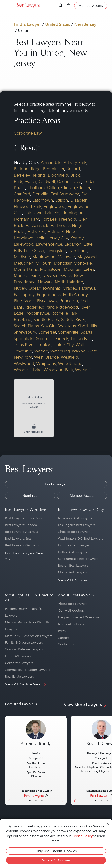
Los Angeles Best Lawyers (77, 525)
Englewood (55, 207)
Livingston (56, 250)
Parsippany (24, 294)
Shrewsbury (25, 332)
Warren (41, 351)
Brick (75, 175)
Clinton (68, 188)
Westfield (70, 357)
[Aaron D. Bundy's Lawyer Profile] (36, 735)
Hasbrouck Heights (68, 225)
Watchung (60, 351)
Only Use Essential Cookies (56, 851)
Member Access (82, 496)
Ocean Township (45, 288)
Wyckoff (83, 370)
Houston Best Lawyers (74, 545)
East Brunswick (65, 194)
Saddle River (73, 320)
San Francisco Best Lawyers (78, 559)
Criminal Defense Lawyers (24, 649)
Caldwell (47, 181)
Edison (62, 200)
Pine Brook (24, 301)
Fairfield (52, 213)
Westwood (24, 364)
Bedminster (54, 169)
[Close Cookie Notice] (108, 823)
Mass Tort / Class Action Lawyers (29, 636)
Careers (64, 638)
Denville (40, 194)
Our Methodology (71, 611)
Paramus (87, 288)
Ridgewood (67, 307)
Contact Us (66, 644)
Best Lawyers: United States (25, 518)
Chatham (36, 188)
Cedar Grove (69, 181)
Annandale (51, 163)
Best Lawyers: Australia (22, 532)
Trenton (44, 345)
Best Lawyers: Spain (19, 538)
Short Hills (87, 326)
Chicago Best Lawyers (74, 532)
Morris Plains (26, 269)
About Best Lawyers (73, 604)
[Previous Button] (8, 760)
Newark (45, 282)
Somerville (68, 332)
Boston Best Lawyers (73, 566)
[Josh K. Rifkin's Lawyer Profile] (34, 403)
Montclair (63, 263)
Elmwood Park (28, 207)
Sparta (86, 332)
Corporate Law (28, 133)
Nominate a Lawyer (73, 624)
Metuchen (24, 263)
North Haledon (69, 282)
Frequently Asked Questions (79, 617)
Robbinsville (37, 313)
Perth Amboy (75, 294)
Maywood (87, 257)
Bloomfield (58, 175)
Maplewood (44, 257)
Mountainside (27, 276)
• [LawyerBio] (36, 801)
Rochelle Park (64, 313)
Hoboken (37, 232)
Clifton (53, 188)
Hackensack (37, 225)
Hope (71, 232)
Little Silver (34, 250)
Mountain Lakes (79, 269)
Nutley (20, 288)
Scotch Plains (26, 326)
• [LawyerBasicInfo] (30, 801)
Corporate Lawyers (19, 663)
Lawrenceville (49, 244)
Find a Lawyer (27, 24)
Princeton (69, 301)
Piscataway (47, 301)
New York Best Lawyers (75, 518)
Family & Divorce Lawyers (24, 643)
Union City (64, 345)
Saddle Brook (46, 320)
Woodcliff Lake (28, 370)
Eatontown (43, 200)
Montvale (83, 263)
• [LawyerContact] (42, 801)
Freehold (68, 219)
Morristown (51, 269)
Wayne (79, 351)
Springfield (24, 338)
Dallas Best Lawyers (73, 552)
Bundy (36, 753)
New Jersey (85, 24)
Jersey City (58, 238)
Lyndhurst (78, 250)
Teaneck (60, 338)
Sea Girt (48, 326)
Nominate (30, 496)
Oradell (70, 288)
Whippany (46, 364)
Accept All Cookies (56, 860)
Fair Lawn (34, 213)
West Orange (46, 357)
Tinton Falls (81, 338)
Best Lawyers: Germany (22, 545)
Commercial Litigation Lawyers (27, 670)
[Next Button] (64, 760)
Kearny (77, 238)
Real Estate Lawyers (19, 676)
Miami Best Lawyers (73, 572)
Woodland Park (58, 370)
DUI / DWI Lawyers (19, 656)
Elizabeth (79, 200)
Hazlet (20, 232)
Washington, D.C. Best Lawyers (81, 538)
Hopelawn (24, 238)
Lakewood (24, 244)
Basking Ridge (27, 169)
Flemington (73, 213)
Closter (84, 188)
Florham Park (26, 219)
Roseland (23, 320)
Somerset (47, 332)
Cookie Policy (82, 836)
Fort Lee (49, 219)
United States (58, 24)
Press (62, 631)
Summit (43, 338)
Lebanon (73, 244)
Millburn (44, 263)
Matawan (66, 257)
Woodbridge (70, 364)
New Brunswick (57, 276)
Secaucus (67, 326)
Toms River (24, 345)
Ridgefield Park (40, 307)
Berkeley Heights (30, 175)
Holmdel (56, 232)
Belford (73, 169)
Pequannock (49, 294)
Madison (22, 257)
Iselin (41, 238)
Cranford (22, 194)
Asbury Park (75, 163)
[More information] (46, 795)
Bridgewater (25, 181)
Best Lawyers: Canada (21, 525)
